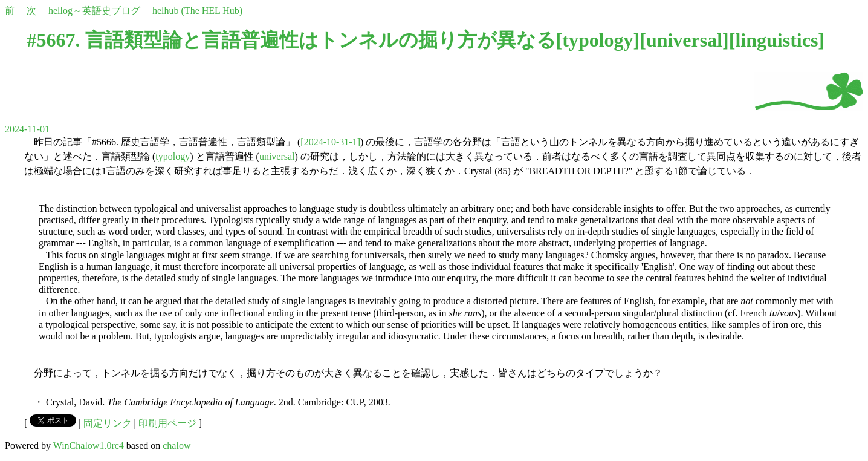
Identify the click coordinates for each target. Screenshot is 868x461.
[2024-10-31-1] (330, 142)
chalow (177, 446)
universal (684, 40)
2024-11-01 (27, 129)
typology (598, 40)
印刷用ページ (167, 423)
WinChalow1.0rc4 (89, 446)
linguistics (776, 40)
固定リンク (108, 423)
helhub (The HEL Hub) (197, 11)
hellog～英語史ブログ (94, 11)
